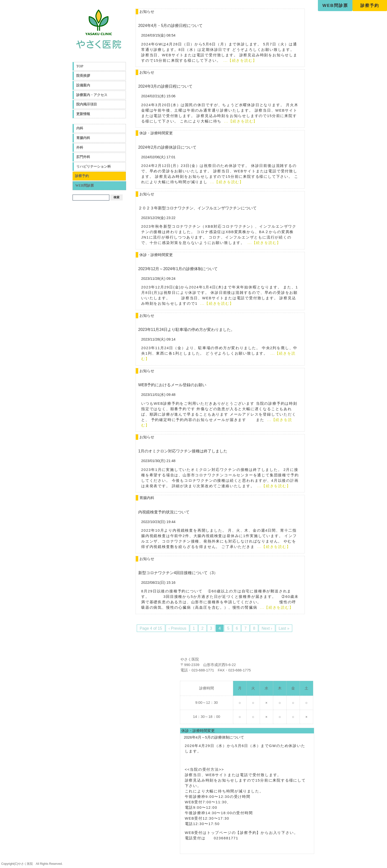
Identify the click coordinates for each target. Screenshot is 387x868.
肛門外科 (83, 157)
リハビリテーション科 (94, 167)
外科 (80, 148)
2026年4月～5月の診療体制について (214, 737)
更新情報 (83, 114)
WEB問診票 (335, 5)
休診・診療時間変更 (156, 133)
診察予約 (370, 5)
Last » (284, 628)
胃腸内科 (83, 138)
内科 (80, 128)
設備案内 (83, 85)
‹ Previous (177, 628)
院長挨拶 (83, 76)
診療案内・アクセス (92, 95)
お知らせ (147, 12)
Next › (267, 628)
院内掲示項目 (87, 104)
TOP (80, 66)
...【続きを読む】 (240, 61)
